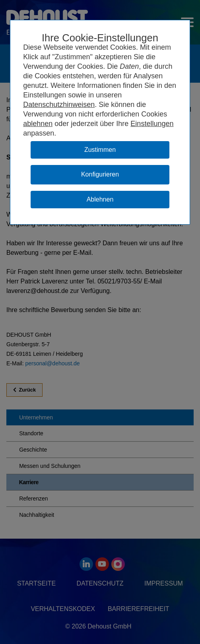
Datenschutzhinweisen (59, 105)
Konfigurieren (100, 174)
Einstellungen (152, 124)
